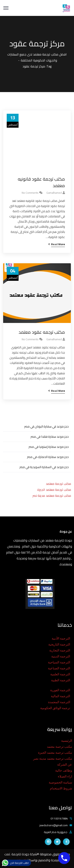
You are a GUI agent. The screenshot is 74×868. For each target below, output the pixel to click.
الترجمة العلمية (60, 674)
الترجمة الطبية (61, 680)
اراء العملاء (65, 776)
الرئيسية (67, 741)
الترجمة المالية (60, 696)
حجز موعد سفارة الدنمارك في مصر (48, 457)
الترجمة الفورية (60, 690)
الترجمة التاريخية (59, 644)
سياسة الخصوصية (60, 782)
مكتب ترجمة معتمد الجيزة (54, 490)
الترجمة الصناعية (59, 668)
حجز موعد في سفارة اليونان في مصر (46, 426)
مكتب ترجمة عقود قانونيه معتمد (41, 182)
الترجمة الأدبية (61, 638)
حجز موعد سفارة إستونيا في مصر (49, 447)
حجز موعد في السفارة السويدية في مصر (44, 467)
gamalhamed (54, 193)
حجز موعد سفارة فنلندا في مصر (50, 437)
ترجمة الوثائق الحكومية (55, 708)
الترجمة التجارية (60, 650)
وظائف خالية (64, 770)
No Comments (30, 193)
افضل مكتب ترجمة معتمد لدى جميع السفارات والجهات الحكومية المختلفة (37, 57)
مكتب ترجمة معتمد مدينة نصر (52, 496)
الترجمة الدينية (61, 656)
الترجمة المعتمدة (59, 702)
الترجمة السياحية (59, 662)
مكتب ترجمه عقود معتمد (42, 332)
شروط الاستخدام (61, 788)
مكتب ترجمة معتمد (58, 484)
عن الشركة (65, 764)
